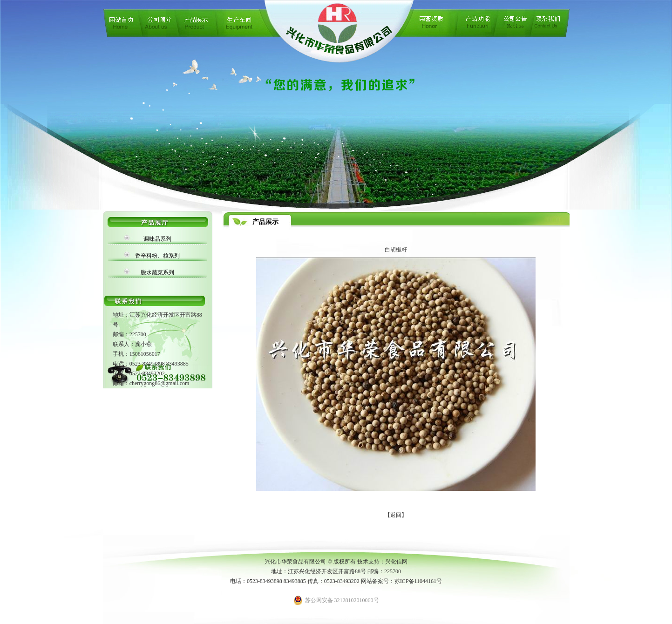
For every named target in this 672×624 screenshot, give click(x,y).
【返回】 (396, 515)
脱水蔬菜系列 (157, 272)
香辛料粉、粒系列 (157, 256)
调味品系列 (157, 239)
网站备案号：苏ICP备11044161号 (401, 581)
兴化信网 (396, 562)
